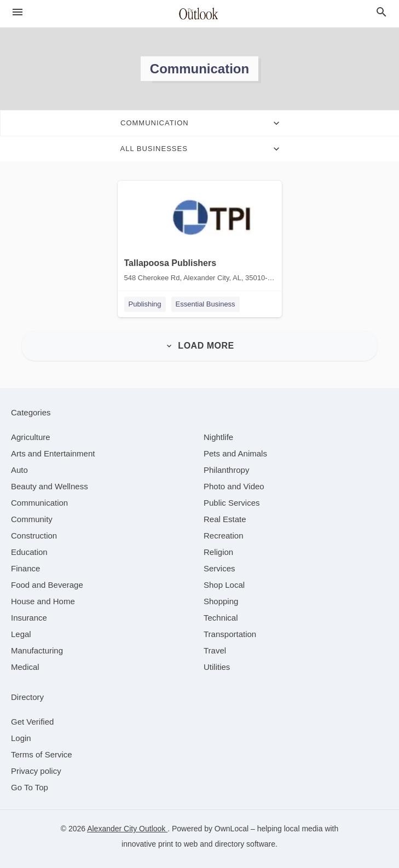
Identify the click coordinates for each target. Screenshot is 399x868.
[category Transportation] (230, 634)
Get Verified (32, 722)
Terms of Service (42, 754)
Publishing (145, 304)
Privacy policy (36, 771)
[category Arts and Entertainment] (53, 453)
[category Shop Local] (224, 585)
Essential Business (206, 304)
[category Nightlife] (218, 437)
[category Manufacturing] (37, 650)
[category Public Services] (232, 503)
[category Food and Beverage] (47, 585)
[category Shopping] (221, 601)
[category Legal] (21, 634)
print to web (178, 844)
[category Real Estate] (225, 519)
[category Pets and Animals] (235, 453)
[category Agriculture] (31, 437)
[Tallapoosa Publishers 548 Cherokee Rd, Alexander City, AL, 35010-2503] (200, 234)
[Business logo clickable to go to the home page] (200, 14)
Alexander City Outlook (127, 829)
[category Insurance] (29, 618)
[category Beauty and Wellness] (50, 486)
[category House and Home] (43, 601)
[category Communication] (39, 503)
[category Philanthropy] (226, 470)
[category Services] (219, 568)
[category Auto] (19, 470)
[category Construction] (34, 536)
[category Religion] (218, 552)
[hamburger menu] (18, 12)
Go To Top (30, 787)
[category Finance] (25, 568)
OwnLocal (232, 829)
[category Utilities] (217, 667)
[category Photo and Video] (234, 486)
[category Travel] (215, 650)
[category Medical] (25, 667)
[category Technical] (221, 618)
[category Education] (29, 552)
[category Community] (32, 519)
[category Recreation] (224, 536)
